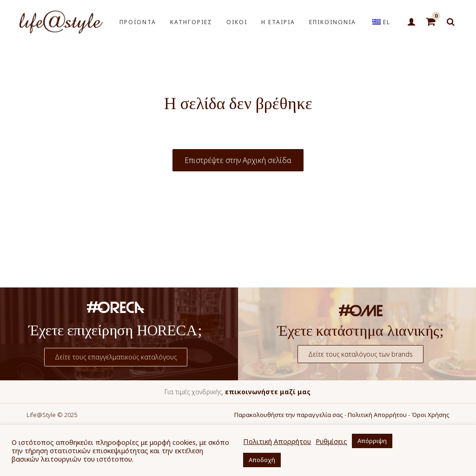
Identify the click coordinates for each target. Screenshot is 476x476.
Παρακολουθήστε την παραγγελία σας (289, 415)
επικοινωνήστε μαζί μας (268, 392)
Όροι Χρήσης (430, 415)
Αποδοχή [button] (262, 460)
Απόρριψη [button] (372, 441)
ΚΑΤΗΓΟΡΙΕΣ (191, 22)
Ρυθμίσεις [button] (331, 441)
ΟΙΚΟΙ (237, 22)
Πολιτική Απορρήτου (377, 415)
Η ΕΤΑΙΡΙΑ (278, 22)
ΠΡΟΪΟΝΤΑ (138, 22)
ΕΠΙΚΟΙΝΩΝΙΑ (333, 22)
